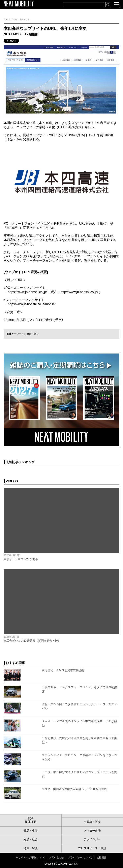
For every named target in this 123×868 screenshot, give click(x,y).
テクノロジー (92, 839)
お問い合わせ (57, 857)
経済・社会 (33, 334)
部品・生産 (31, 831)
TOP (31, 819)
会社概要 (101, 857)
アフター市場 (92, 831)
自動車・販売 (92, 822)
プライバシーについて (80, 857)
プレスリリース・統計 (92, 848)
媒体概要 (31, 822)
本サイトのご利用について (30, 857)
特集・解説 (31, 848)
